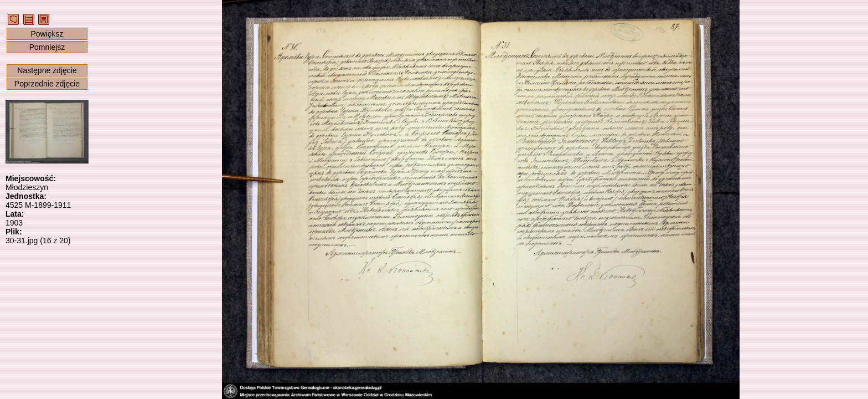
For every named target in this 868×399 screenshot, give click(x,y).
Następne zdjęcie (47, 70)
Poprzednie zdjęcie (47, 84)
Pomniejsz (47, 47)
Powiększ (47, 34)
